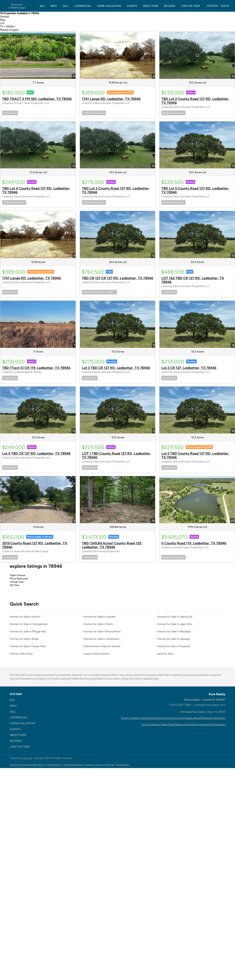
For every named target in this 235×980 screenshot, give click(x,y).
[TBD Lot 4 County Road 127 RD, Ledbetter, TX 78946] (38, 145)
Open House (18, 575)
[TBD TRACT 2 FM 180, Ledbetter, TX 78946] (38, 55)
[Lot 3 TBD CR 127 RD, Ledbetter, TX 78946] (118, 324)
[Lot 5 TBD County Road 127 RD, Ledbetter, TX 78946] (197, 410)
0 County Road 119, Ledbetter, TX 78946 (194, 543)
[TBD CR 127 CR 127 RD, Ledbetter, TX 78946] (118, 235)
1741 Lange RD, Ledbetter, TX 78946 (111, 99)
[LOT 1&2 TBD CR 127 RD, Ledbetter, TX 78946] (197, 235)
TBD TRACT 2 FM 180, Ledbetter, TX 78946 (37, 99)
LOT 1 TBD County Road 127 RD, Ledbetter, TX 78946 (116, 455)
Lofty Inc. (28, 758)
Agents (132, 6)
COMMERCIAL (83, 6)
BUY (42, 6)
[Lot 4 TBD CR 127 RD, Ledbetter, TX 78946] (38, 410)
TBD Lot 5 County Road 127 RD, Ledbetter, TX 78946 (195, 190)
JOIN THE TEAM (190, 6)
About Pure (151, 6)
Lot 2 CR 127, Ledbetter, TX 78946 (189, 368)
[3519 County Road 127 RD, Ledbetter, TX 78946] (38, 500)
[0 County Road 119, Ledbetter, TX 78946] (197, 500)
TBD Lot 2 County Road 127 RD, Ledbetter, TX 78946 (195, 101)
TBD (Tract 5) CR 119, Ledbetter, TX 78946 (36, 368)
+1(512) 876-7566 (180, 705)
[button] (24, 700)
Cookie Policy (53, 765)
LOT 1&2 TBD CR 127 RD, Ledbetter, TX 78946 (193, 280)
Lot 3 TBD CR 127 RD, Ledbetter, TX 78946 (116, 368)
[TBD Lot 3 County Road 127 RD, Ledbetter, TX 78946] (118, 145)
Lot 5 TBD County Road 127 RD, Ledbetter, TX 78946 (195, 455)
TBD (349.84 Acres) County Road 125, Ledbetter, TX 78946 (112, 545)
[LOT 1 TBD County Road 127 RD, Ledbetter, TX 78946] (118, 410)
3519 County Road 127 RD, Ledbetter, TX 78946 (35, 545)
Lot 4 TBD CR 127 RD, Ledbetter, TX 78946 (36, 454)
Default (4, 17)
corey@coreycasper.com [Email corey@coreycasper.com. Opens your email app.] (210, 705)
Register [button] (213, 6)
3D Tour (15, 585)
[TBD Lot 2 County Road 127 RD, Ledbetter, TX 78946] (197, 55)
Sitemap (110, 765)
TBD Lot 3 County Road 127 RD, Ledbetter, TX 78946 (116, 190)
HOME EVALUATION (109, 6)
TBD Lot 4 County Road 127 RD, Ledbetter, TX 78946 (36, 190)
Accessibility (122, 765)
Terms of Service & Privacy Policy (27, 765)
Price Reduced (19, 579)
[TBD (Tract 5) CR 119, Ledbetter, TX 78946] (38, 324)
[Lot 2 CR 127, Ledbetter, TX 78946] (197, 324)
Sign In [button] (225, 6)
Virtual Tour (17, 582)
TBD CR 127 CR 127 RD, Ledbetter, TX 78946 (117, 278)
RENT (54, 6)
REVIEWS (170, 6)
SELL (66, 6)
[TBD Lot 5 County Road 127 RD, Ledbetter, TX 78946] (197, 145)
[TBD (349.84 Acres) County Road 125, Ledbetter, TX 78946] (118, 500)
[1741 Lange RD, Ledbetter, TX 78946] (118, 55)
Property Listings (94, 765)
